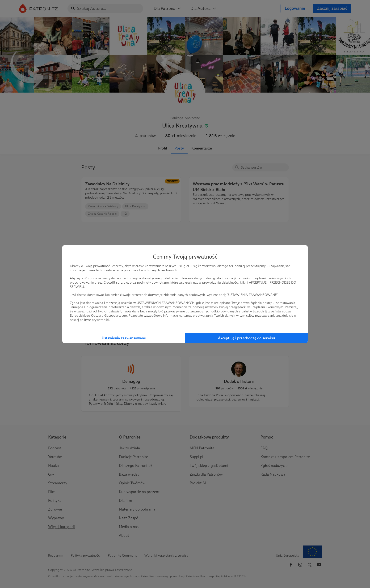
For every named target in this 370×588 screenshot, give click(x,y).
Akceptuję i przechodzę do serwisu (246, 338)
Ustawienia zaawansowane (124, 338)
